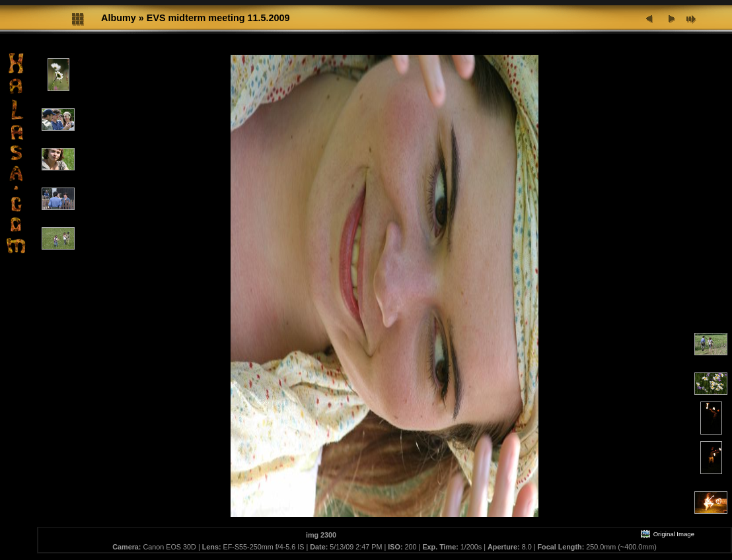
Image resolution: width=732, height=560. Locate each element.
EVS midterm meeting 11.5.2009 (218, 18)
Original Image (667, 534)
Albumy (119, 18)
